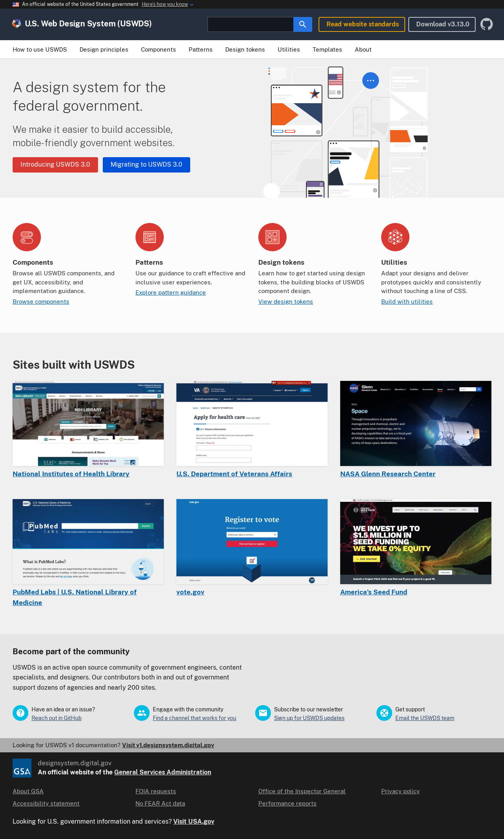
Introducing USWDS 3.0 (55, 164)
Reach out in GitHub (57, 718)
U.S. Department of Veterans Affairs (234, 474)
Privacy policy (400, 791)
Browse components (41, 302)
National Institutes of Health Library (71, 474)
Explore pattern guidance (171, 292)
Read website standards (363, 24)
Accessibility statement (46, 803)
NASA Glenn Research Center (388, 474)
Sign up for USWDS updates (309, 718)
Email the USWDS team (425, 718)
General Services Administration (163, 772)
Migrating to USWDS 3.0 (146, 164)
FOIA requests (156, 791)
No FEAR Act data (160, 803)
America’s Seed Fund (374, 592)
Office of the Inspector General (302, 791)
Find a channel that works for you (195, 718)
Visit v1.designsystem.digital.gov (168, 745)
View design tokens (286, 302)
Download (443, 24)
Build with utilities (407, 302)
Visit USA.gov (194, 821)
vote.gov (190, 592)
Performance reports (287, 803)
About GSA (28, 791)
